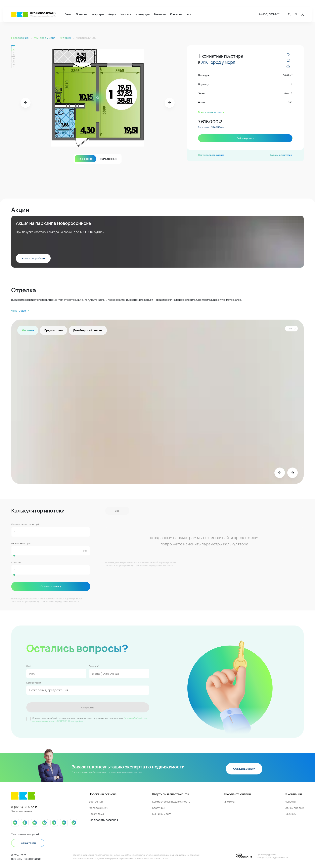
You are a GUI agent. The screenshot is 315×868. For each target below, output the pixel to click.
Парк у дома (96, 813)
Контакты (176, 14)
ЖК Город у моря (45, 38)
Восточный (96, 801)
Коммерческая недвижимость (171, 801)
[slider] (51, 556)
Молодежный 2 (98, 807)
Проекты (81, 14)
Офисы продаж (294, 807)
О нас (68, 14)
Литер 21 (66, 38)
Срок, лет (16, 562)
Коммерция (143, 14)
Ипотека (126, 14)
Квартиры (98, 14)
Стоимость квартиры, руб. (25, 524)
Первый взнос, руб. (21, 543)
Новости (290, 801)
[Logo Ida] (262, 856)
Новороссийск (20, 38)
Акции (112, 14)
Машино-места (162, 813)
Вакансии (160, 14)
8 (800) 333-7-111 (270, 14)
